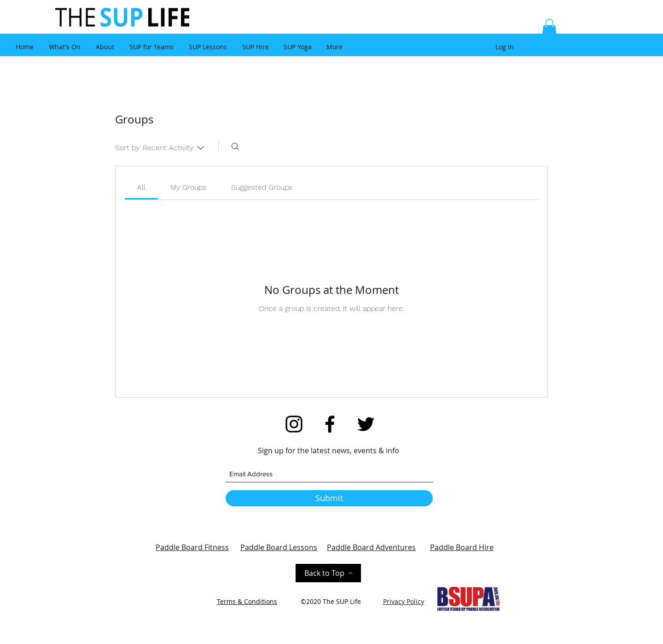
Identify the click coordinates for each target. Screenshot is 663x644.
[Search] (235, 146)
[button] (549, 28)
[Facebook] (330, 424)
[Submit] (329, 498)
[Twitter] (366, 424)
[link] (141, 187)
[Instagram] (294, 424)
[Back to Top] (328, 573)
